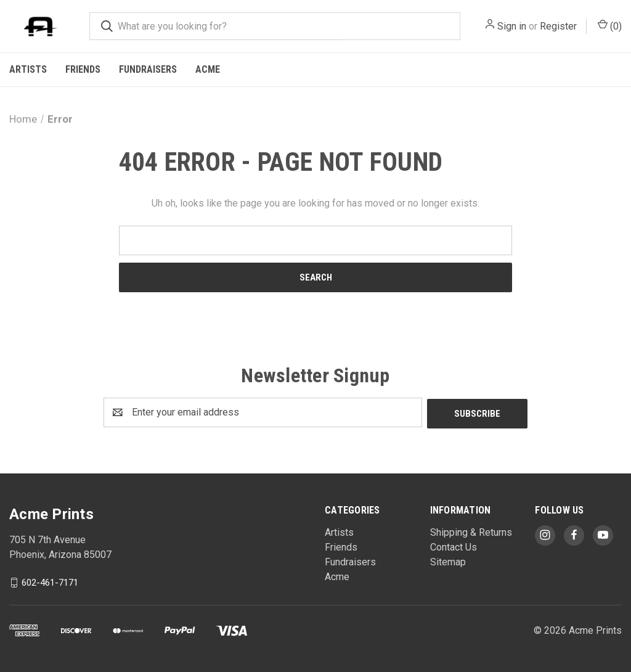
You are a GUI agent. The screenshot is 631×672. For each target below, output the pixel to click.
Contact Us (454, 546)
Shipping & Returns (471, 531)
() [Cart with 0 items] (610, 26)
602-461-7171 (50, 581)
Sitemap (448, 561)
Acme (208, 69)
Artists (28, 69)
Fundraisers (148, 69)
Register (558, 26)
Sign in (512, 26)
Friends (83, 69)
